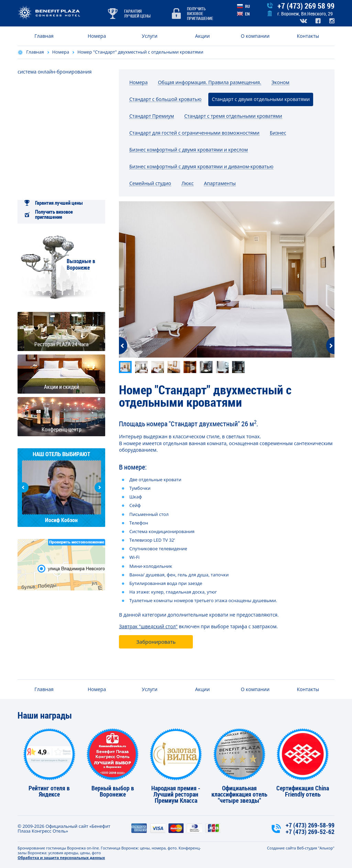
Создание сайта (282, 848)
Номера (97, 36)
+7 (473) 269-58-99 (310, 825)
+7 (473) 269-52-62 (310, 832)
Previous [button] (23, 487)
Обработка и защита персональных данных (61, 858)
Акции (202, 36)
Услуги (150, 36)
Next (330, 346)
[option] (227, 279)
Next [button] (100, 487)
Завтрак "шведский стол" (148, 626)
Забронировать (156, 642)
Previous (123, 346)
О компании (255, 36)
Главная (44, 36)
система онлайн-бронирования (54, 72)
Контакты (308, 36)
